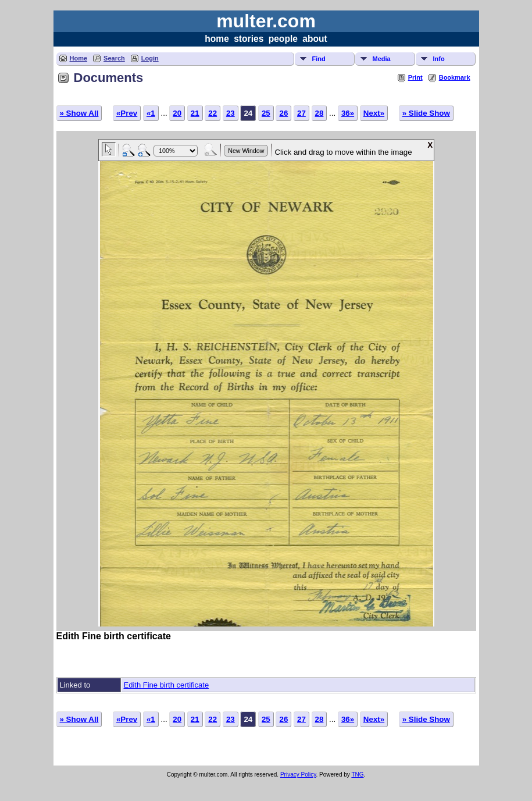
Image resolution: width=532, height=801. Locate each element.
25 (266, 113)
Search (114, 58)
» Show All (79, 113)
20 (177, 113)
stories (249, 39)
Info (439, 59)
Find (319, 59)
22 (213, 113)
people (283, 39)
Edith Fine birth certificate (167, 685)
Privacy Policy (298, 775)
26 (283, 113)
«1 (151, 113)
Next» (374, 113)
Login (150, 58)
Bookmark (455, 77)
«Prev (127, 113)
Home (79, 58)
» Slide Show (426, 113)
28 (319, 113)
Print (415, 77)
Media (382, 59)
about (315, 39)
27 (301, 113)
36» (348, 113)
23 (231, 113)
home (217, 39)
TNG (357, 775)
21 (195, 113)
